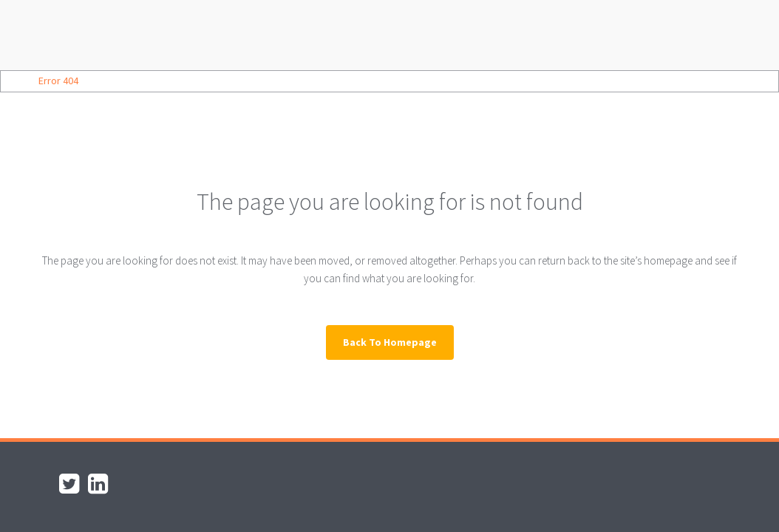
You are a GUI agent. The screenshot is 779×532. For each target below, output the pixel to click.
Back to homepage (390, 342)
